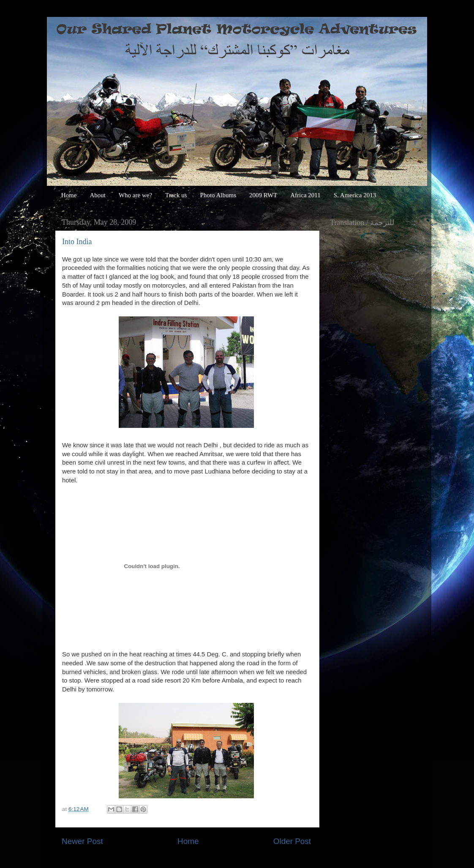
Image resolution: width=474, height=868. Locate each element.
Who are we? (135, 195)
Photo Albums (218, 195)
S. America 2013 (355, 195)
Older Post (292, 841)
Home (69, 195)
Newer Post (82, 841)
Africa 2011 (305, 195)
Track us (176, 195)
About (98, 195)
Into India (77, 242)
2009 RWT (263, 195)
